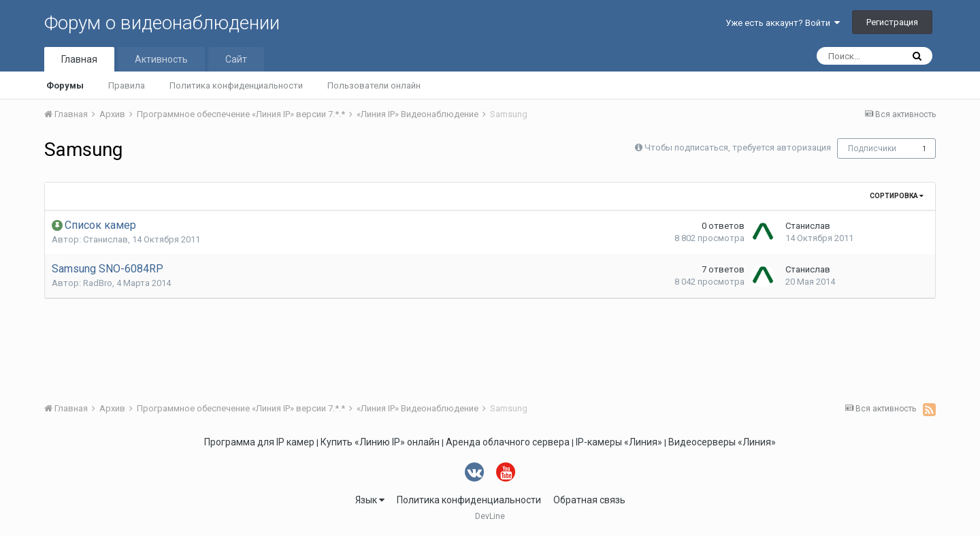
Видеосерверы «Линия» (722, 442)
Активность (161, 59)
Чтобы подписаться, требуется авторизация (738, 147)
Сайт (236, 59)
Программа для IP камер (259, 442)
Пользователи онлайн (374, 85)
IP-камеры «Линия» (619, 442)
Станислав (105, 239)
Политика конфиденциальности (236, 85)
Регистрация (892, 22)
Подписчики (872, 148)
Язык (370, 500)
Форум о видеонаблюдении (162, 23)
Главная (79, 59)
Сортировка (897, 196)
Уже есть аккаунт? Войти (783, 23)
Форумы (65, 85)
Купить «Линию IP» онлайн (380, 442)
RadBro (98, 283)
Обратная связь (589, 500)
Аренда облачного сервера (508, 442)
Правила (127, 85)
